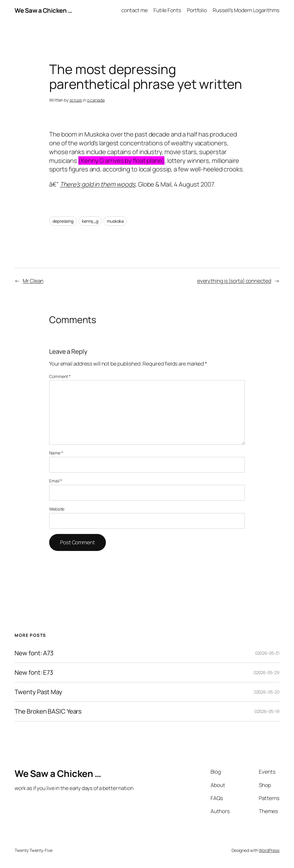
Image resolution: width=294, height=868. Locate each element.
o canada (96, 100)
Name (56, 453)
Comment (60, 376)
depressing (63, 221)
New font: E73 (34, 672)
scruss (76, 100)
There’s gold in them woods (98, 184)
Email (56, 481)
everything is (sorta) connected (234, 281)
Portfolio (197, 10)
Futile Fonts (167, 10)
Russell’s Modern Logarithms (246, 10)
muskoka (115, 221)
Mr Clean (33, 281)
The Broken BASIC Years (48, 711)
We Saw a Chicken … (43, 10)
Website (57, 509)
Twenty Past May (38, 692)
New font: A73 (34, 653)
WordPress (269, 850)
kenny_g (90, 221)
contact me (135, 10)
